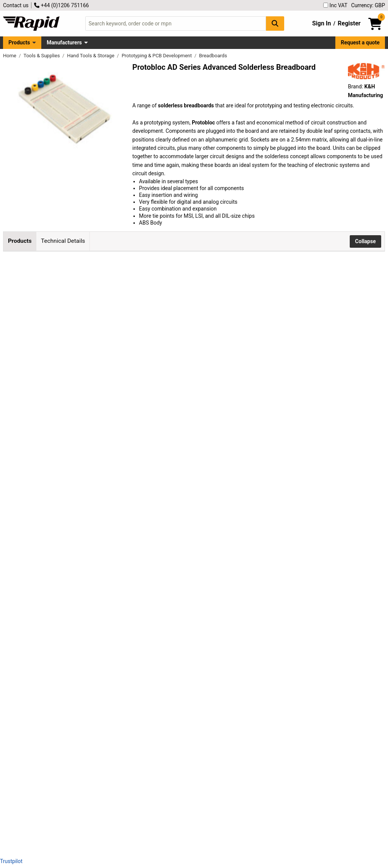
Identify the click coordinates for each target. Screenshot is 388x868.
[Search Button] (275, 23)
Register (349, 23)
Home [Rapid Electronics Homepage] (10, 56)
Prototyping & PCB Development (157, 56)
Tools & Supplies (42, 56)
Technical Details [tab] (63, 241)
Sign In (322, 23)
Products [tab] (20, 241)
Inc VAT (335, 5)
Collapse (365, 241)
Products (19, 42)
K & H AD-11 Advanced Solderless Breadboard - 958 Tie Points (97, 707)
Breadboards (213, 56)
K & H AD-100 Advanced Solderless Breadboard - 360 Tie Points (97, 434)
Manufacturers (64, 42)
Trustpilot (11, 861)
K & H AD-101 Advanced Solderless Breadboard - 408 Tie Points (97, 502)
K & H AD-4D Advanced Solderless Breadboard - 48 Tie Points (100, 366)
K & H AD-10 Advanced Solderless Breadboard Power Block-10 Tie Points (99, 298)
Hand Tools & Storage (91, 56)
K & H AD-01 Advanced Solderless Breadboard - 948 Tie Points (97, 639)
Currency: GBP (368, 5)
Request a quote (360, 42)
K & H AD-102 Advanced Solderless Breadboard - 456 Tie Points (97, 571)
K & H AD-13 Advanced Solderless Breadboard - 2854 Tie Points (98, 776)
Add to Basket (203, 303)
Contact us (16, 5)
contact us (173, 809)
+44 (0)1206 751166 (61, 5)
